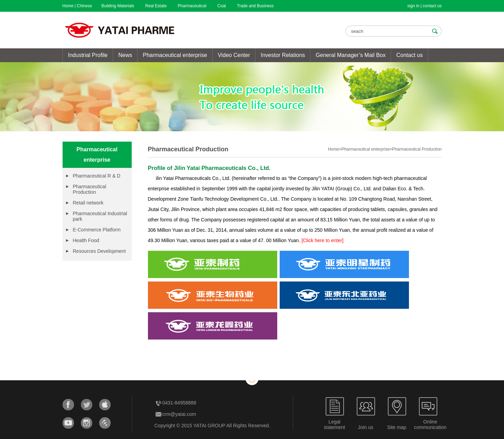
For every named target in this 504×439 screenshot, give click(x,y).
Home (68, 6)
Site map (397, 427)
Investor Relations (283, 55)
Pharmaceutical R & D (97, 176)
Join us (365, 427)
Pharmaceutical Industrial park (100, 216)
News (125, 55)
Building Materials (118, 6)
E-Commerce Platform (97, 230)
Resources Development (99, 251)
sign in (413, 6)
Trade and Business (255, 6)
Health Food (86, 240)
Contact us (409, 55)
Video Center (234, 55)
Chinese (84, 6)
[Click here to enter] (322, 240)
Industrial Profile (88, 55)
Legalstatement (334, 424)
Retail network (88, 203)
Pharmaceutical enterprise (175, 55)
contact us (432, 6)
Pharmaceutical (192, 6)
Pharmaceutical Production (90, 189)
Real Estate (156, 6)
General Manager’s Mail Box (351, 55)
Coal (222, 6)
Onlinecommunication (430, 424)
